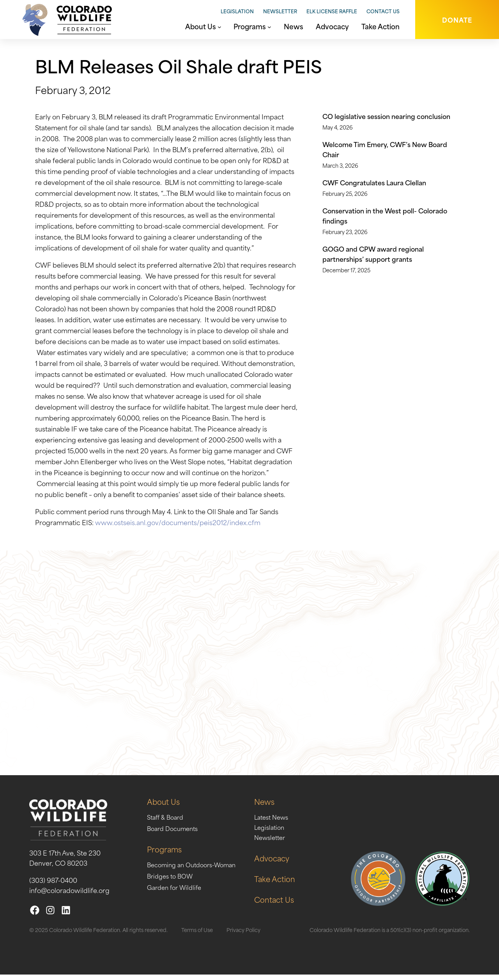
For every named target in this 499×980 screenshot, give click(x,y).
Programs (165, 854)
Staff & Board (167, 822)
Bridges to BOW (172, 881)
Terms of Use (197, 935)
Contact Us (383, 11)
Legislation (237, 11)
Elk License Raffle (332, 11)
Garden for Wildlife (177, 892)
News (275, 807)
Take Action (286, 884)
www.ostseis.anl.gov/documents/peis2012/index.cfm (178, 522)
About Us (165, 807)
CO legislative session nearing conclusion (386, 116)
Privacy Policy (243, 935)
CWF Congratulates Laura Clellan (374, 182)
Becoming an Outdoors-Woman (196, 870)
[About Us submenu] (219, 26)
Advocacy (283, 863)
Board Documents (175, 833)
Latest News (283, 822)
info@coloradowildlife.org (69, 895)
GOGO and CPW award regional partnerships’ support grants (373, 254)
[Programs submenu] (269, 26)
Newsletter (280, 11)
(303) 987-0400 (53, 885)
